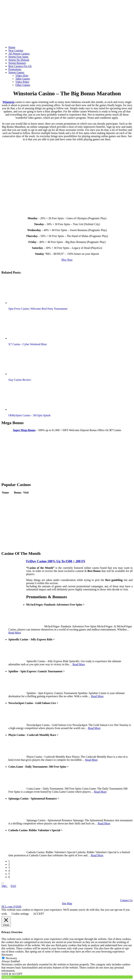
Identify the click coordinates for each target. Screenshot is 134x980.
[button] (28, 291)
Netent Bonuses (17, 63)
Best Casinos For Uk (20, 66)
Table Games (23, 79)
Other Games (23, 85)
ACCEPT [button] (38, 914)
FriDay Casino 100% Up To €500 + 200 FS (56, 561)
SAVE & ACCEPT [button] (12, 974)
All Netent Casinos (19, 54)
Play (26, 498)
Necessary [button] (7, 955)
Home (12, 47)
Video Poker (22, 82)
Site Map (67, 903)
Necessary (11, 958)
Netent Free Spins (18, 57)
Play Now (67, 260)
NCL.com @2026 (11, 907)
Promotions (15, 69)
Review (18, 498)
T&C (5, 886)
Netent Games (16, 72)
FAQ (13, 886)
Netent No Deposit (19, 60)
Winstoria (8, 102)
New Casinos (16, 50)
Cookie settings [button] (20, 914)
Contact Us (126, 900)
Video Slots (22, 76)
